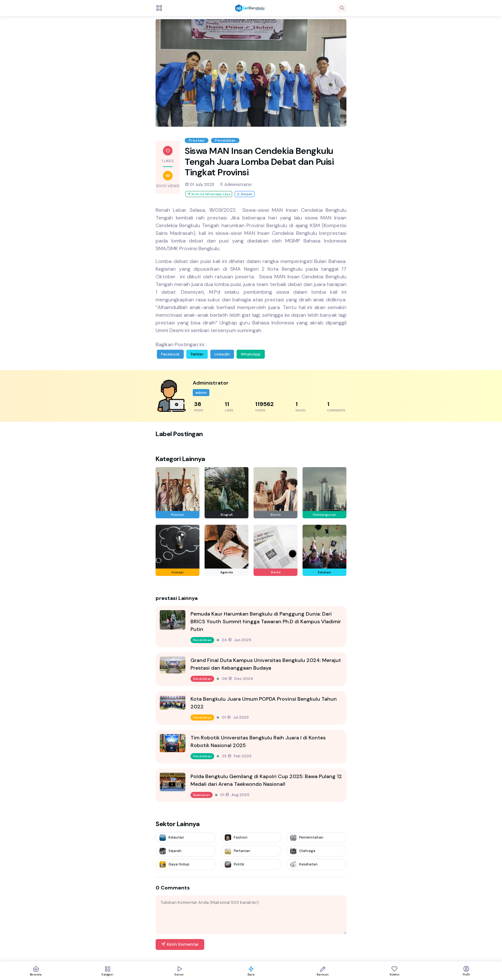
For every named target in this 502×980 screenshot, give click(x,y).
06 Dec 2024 (238, 679)
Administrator (236, 184)
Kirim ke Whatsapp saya (209, 194)
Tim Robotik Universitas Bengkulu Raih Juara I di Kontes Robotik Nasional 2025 (258, 741)
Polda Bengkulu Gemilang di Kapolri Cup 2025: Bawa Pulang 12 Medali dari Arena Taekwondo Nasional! (266, 780)
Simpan (245, 194)
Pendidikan (225, 140)
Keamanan (202, 795)
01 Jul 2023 (235, 717)
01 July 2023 (199, 184)
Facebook (170, 354)
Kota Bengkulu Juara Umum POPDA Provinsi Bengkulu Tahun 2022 (264, 703)
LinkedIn (222, 354)
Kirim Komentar (180, 944)
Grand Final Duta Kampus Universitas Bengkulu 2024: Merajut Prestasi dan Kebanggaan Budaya (266, 664)
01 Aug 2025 (235, 795)
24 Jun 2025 (237, 640)
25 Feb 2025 (237, 756)
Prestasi (197, 140)
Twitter (197, 354)
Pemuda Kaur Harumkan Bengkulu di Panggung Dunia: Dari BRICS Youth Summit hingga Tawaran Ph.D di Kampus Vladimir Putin (266, 621)
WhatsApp (251, 354)
